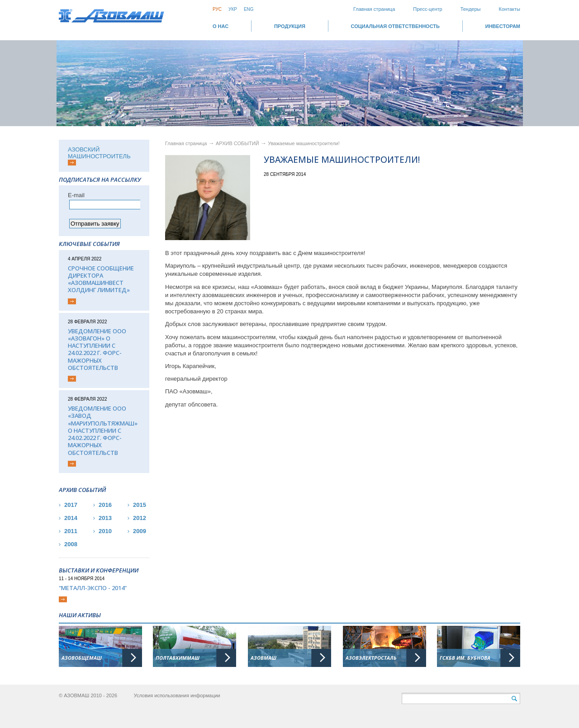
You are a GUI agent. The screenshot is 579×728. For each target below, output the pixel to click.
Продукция (290, 26)
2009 (140, 531)
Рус (217, 9)
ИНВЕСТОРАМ (503, 26)
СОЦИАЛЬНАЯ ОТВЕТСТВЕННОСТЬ (395, 26)
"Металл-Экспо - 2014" (93, 588)
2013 (105, 518)
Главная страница (374, 9)
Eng (249, 9)
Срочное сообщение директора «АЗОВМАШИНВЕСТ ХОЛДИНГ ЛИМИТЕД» (101, 279)
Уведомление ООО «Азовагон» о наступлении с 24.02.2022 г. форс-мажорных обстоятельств (97, 350)
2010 (105, 531)
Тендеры (471, 9)
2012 (140, 518)
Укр (233, 9)
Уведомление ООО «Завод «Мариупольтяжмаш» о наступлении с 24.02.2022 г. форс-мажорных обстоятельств (103, 430)
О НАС (221, 26)
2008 (71, 544)
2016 (105, 505)
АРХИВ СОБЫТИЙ (238, 143)
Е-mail (76, 195)
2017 (71, 505)
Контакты (509, 9)
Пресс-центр (427, 9)
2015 (140, 505)
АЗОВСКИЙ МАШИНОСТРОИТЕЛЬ (99, 153)
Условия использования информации (177, 695)
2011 (71, 531)
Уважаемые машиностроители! (304, 143)
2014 (71, 518)
